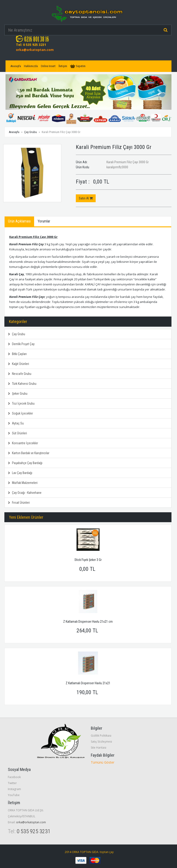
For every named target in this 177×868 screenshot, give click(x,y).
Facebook (14, 777)
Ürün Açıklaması (19, 221)
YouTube (14, 795)
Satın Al (86, 198)
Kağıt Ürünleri (19, 364)
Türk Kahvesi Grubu (22, 384)
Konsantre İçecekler (23, 443)
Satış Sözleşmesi (101, 742)
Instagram (14, 789)
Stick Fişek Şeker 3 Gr (88, 560)
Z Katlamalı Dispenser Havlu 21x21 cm (88, 622)
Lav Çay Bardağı (20, 473)
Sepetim (78, 66)
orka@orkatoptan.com (35, 50)
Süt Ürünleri (18, 433)
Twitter (12, 783)
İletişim (63, 66)
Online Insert (48, 66)
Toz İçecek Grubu (21, 403)
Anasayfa (16, 66)
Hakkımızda (31, 66)
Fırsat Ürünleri (19, 503)
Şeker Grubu (18, 394)
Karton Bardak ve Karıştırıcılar (29, 453)
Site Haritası (99, 748)
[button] (18, 92)
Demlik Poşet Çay (21, 344)
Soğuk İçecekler (21, 413)
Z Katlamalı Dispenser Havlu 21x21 (88, 683)
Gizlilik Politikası (101, 736)
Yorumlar (44, 221)
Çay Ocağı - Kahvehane (25, 493)
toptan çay (107, 852)
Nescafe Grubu (20, 374)
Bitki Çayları (17, 354)
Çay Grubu (31, 132)
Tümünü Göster (103, 762)
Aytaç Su (16, 423)
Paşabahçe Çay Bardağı (25, 463)
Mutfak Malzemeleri (23, 483)
